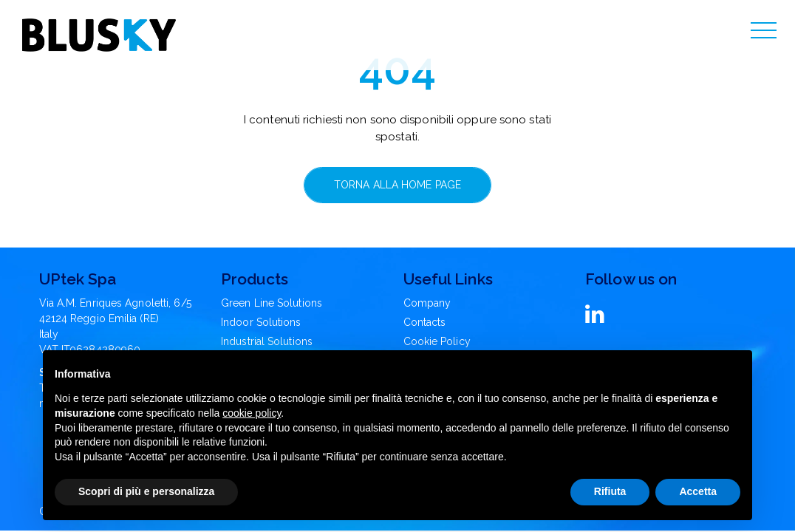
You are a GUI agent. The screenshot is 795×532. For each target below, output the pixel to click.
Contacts (425, 322)
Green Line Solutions (272, 303)
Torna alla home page (397, 185)
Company (427, 303)
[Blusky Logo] (99, 35)
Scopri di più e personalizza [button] (146, 491)
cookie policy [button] (252, 413)
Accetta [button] (698, 491)
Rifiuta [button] (610, 491)
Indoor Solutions (261, 322)
